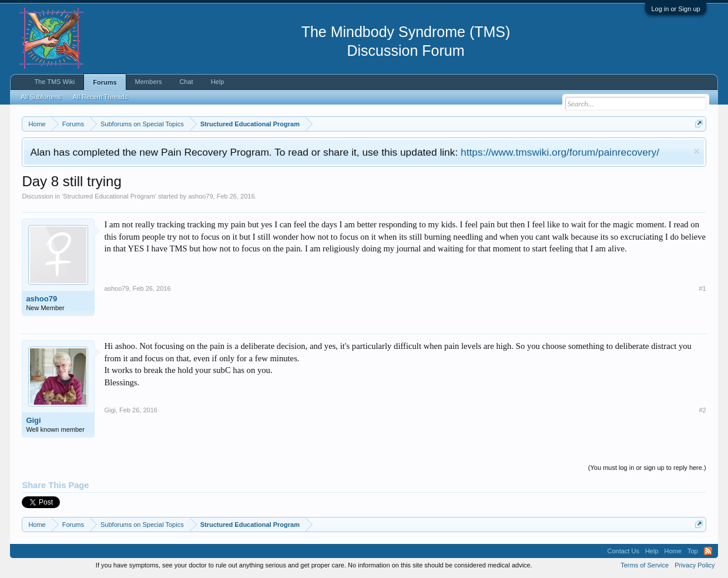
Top (693, 551)
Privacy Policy (695, 565)
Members (149, 82)
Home (673, 551)
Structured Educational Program (109, 196)
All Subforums (41, 97)
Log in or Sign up (675, 9)
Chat (186, 82)
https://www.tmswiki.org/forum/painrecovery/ (560, 152)
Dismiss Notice (697, 151)
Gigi (33, 420)
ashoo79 (200, 196)
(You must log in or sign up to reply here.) (647, 468)
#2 (702, 410)
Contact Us (623, 551)
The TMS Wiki (54, 82)
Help (218, 82)
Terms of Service (645, 565)
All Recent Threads (100, 97)
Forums (105, 82)
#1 (702, 288)
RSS (708, 551)
